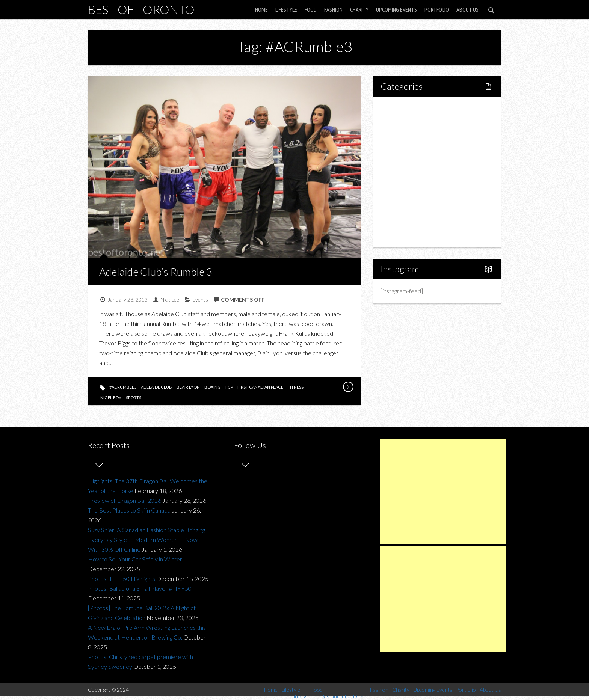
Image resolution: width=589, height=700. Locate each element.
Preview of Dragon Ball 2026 (125, 500)
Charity (359, 9)
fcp (229, 387)
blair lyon (188, 387)
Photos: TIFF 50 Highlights (122, 579)
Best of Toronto (141, 9)
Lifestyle (286, 9)
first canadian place (260, 387)
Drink (403, 172)
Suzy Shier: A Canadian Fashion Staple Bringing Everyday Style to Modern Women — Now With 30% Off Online (146, 539)
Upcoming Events (396, 9)
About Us (467, 9)
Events (200, 299)
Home (261, 9)
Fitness (406, 134)
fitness (296, 387)
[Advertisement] (443, 491)
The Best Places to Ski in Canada (129, 510)
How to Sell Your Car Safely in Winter (135, 559)
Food (311, 9)
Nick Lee (170, 299)
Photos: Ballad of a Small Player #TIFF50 (140, 588)
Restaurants (412, 159)
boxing (213, 387)
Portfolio (437, 9)
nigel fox (111, 398)
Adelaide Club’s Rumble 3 (156, 272)
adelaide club (156, 387)
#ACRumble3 (123, 387)
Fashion (333, 9)
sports (134, 398)
